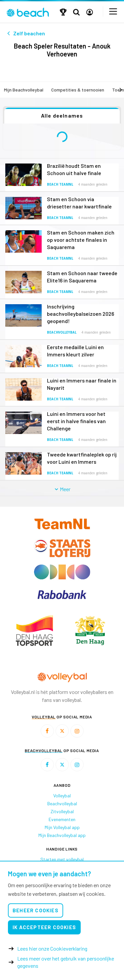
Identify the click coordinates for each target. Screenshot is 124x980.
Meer (62, 489)
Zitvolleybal (62, 811)
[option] (34, 631)
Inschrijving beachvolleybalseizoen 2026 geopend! (81, 314)
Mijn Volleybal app (62, 827)
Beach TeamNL (60, 184)
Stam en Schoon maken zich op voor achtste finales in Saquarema (81, 240)
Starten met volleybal (62, 859)
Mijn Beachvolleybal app (62, 835)
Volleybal (62, 796)
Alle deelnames (62, 115)
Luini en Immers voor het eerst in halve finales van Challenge (76, 421)
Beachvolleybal (62, 332)
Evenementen (62, 819)
